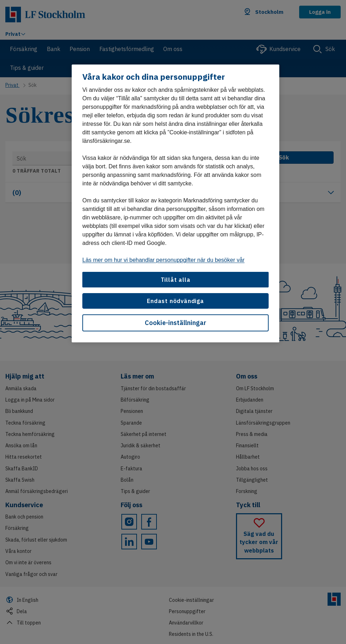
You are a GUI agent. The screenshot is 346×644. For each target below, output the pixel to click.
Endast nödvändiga (175, 301)
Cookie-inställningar (175, 323)
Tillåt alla (176, 280)
